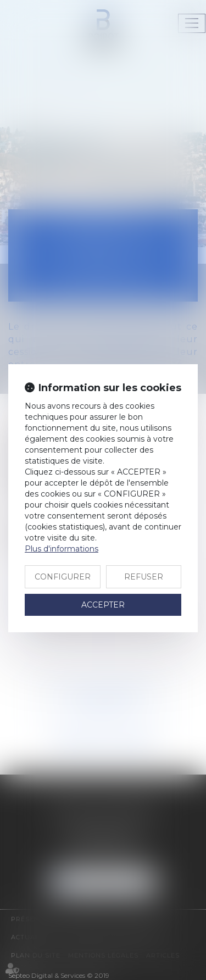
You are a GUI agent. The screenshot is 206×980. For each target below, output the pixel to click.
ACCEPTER (103, 605)
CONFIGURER (63, 577)
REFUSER (144, 577)
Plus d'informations (62, 549)
